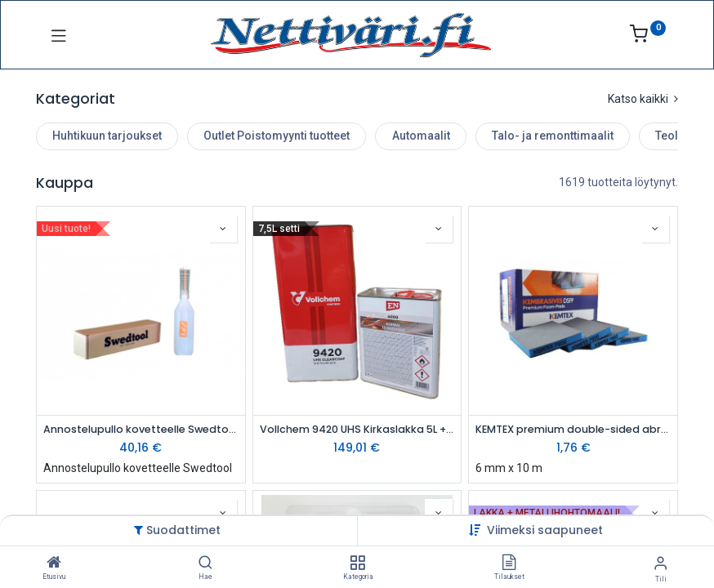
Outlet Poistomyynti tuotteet (277, 136)
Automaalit (421, 136)
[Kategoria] (357, 563)
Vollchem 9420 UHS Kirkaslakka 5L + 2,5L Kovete (357, 429)
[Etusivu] (54, 563)
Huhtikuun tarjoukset (107, 136)
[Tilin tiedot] (660, 563)
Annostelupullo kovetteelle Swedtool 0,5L (141, 429)
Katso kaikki (643, 99)
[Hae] (205, 563)
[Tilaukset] (509, 563)
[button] (545, 530)
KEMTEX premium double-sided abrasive (573, 429)
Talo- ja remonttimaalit (553, 136)
